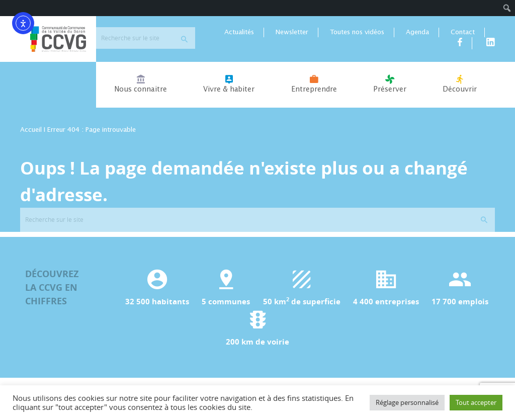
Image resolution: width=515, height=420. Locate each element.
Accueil (31, 130)
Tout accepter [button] (476, 402)
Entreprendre (314, 84)
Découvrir (460, 84)
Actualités (239, 32)
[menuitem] (507, 8)
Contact (463, 32)
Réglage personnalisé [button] (407, 402)
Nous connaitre (141, 84)
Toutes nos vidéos (357, 32)
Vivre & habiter (229, 84)
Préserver (390, 84)
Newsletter (292, 32)
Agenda (417, 32)
